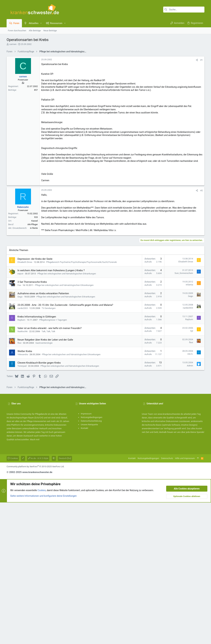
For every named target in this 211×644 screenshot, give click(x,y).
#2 (202, 284)
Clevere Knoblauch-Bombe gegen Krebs (39, 504)
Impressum (86, 555)
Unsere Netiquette (89, 566)
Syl (192, 472)
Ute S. (190, 495)
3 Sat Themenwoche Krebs (32, 423)
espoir (20, 415)
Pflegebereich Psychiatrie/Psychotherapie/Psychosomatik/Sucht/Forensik (81, 404)
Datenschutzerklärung (91, 562)
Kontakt (84, 570)
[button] (41, 23)
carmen (13, 44)
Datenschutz (167, 600)
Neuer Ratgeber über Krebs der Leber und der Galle (45, 481)
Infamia (189, 426)
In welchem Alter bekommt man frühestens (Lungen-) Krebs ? (51, 412)
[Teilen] (197, 106)
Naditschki (23, 473)
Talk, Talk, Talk (48, 473)
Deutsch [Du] (65, 600)
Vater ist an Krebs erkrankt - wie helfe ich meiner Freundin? (50, 470)
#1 (202, 106)
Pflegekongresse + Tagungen (53, 461)
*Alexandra (23, 496)
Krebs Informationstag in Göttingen (37, 458)
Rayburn (21, 461)
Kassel (35, 315)
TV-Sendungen (49, 450)
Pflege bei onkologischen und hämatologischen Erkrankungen (67, 415)
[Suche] (184, 10)
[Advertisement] (105, 78)
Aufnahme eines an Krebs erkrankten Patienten (43, 435)
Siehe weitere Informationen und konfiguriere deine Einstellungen (43, 637)
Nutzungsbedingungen (91, 559)
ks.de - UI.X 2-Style (38, 600)
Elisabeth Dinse (25, 404)
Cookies (13, 600)
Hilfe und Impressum (185, 600)
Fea (19, 427)
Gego (20, 438)
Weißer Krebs (25, 493)
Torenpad (22, 507)
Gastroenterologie (44, 484)
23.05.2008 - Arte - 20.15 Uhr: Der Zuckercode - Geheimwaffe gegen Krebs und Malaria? (65, 447)
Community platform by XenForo (35, 608)
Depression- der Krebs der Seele (35, 400)
